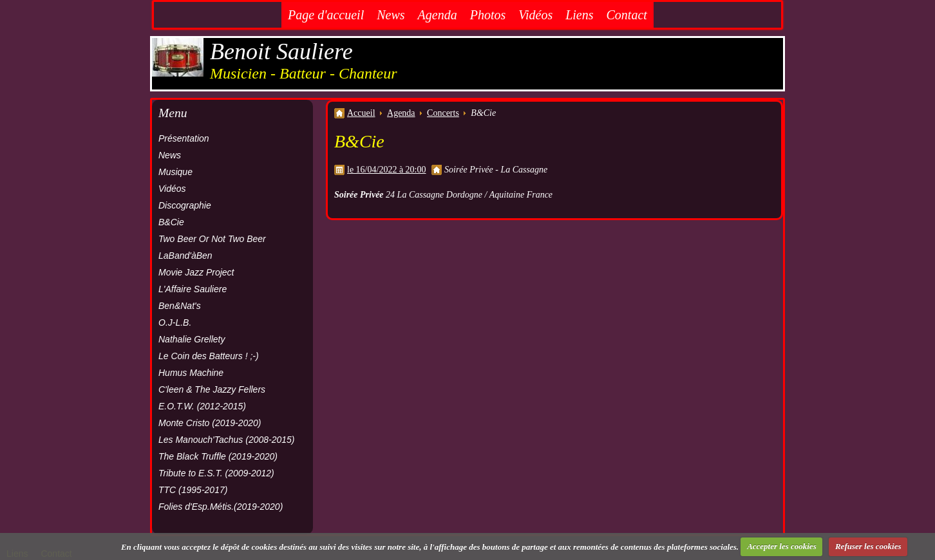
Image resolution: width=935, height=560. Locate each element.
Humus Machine (191, 373)
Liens (579, 15)
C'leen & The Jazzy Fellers (212, 389)
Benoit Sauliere (281, 51)
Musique (175, 172)
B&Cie (171, 222)
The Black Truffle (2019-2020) (218, 456)
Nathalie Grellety (192, 339)
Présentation (184, 138)
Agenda (438, 15)
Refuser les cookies (868, 546)
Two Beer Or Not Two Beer (212, 239)
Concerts (443, 113)
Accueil (361, 113)
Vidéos (535, 15)
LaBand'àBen (185, 256)
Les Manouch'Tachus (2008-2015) (227, 440)
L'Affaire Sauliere (193, 289)
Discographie (185, 205)
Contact (627, 15)
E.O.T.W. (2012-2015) (202, 406)
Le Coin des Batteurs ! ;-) (209, 356)
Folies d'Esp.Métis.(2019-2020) (221, 507)
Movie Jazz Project (196, 272)
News (391, 15)
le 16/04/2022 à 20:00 (387, 170)
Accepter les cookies (782, 546)
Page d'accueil (326, 15)
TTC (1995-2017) (193, 490)
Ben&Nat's (180, 306)
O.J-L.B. (175, 322)
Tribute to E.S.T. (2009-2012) (216, 473)
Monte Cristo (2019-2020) (210, 423)
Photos (488, 15)
